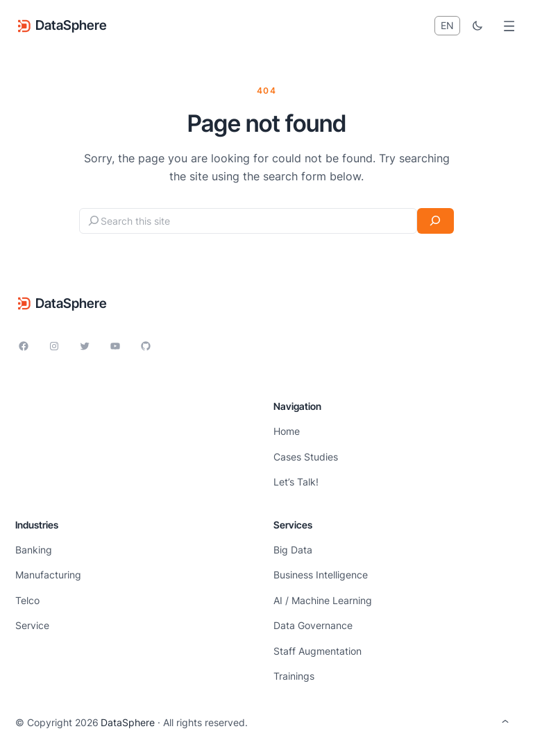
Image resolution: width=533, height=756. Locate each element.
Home (287, 431)
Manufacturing (48, 575)
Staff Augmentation (318, 651)
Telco (27, 600)
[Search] (435, 221)
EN (447, 25)
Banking (34, 550)
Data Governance (313, 625)
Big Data (293, 550)
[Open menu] (509, 26)
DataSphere (71, 25)
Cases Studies (306, 457)
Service (32, 625)
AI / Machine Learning (323, 600)
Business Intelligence (321, 575)
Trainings (294, 676)
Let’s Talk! (296, 482)
